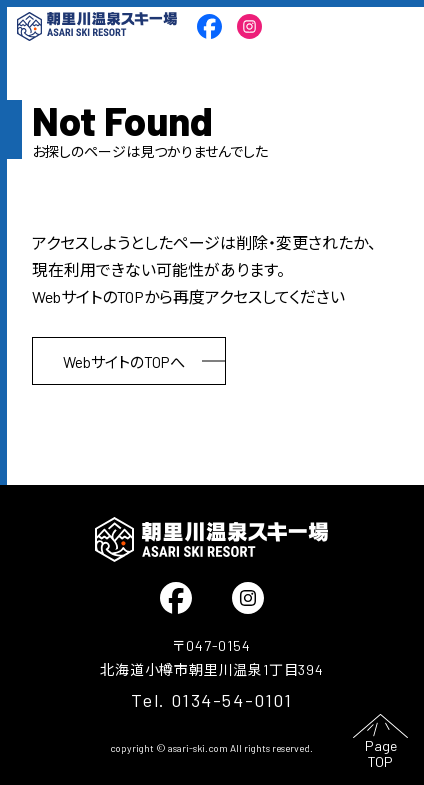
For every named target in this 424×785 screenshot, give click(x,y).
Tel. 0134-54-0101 (211, 700)
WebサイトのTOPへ (124, 362)
